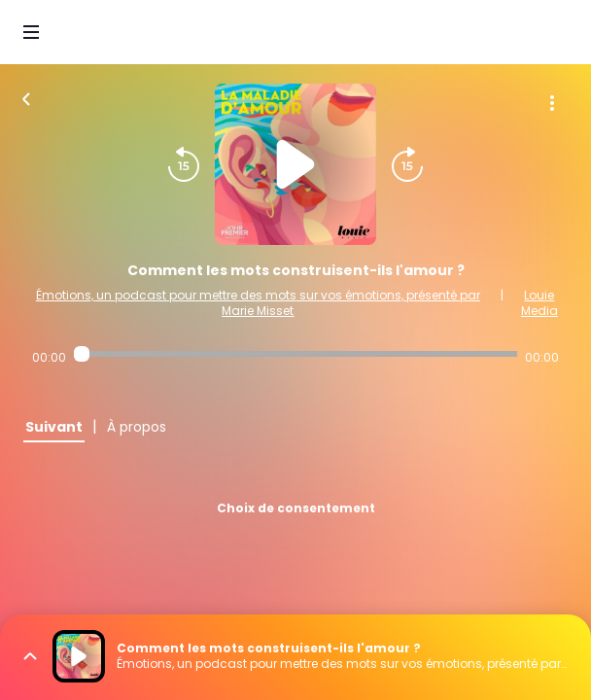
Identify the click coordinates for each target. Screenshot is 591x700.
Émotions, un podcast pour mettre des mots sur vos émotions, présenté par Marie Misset (258, 303)
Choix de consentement (296, 508)
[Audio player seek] (295, 354)
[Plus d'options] (552, 103)
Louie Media (539, 303)
